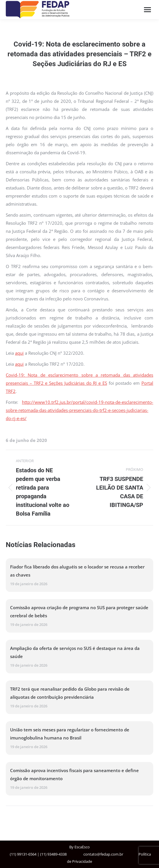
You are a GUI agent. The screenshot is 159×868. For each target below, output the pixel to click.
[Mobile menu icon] (147, 10)
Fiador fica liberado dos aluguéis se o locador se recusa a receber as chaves (77, 571)
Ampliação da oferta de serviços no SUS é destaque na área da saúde (75, 652)
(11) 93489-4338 (53, 854)
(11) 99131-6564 (23, 854)
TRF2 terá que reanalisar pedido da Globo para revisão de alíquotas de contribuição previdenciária (70, 693)
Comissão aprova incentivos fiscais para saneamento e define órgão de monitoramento (74, 774)
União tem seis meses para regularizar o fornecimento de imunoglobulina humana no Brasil (70, 734)
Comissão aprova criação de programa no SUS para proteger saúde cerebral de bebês (79, 611)
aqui (19, 353)
